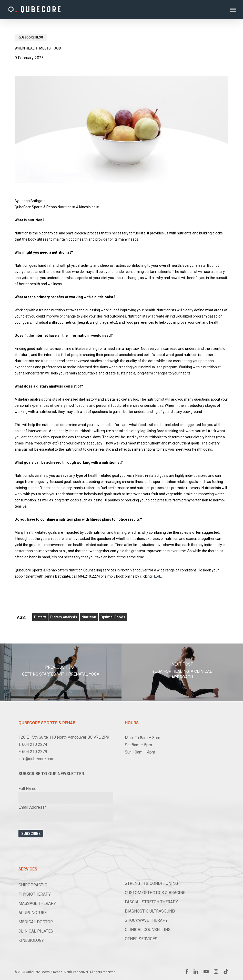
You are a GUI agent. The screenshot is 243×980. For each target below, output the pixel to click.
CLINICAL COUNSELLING (148, 930)
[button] (233, 9)
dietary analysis (64, 617)
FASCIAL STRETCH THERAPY (151, 902)
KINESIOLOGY (31, 940)
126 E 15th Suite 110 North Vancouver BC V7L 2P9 (64, 737)
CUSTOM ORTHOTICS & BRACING (155, 893)
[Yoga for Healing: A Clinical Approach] (182, 672)
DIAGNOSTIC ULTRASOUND (150, 911)
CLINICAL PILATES (36, 931)
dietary (40, 617)
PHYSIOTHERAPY (35, 894)
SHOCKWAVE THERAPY (146, 920)
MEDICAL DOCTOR (36, 922)
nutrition (89, 617)
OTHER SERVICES (141, 939)
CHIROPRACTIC (33, 885)
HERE (157, 576)
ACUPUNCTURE (33, 913)
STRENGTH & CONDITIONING (151, 883)
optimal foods (113, 617)
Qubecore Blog (31, 37)
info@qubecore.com (36, 759)
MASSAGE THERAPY (37, 903)
